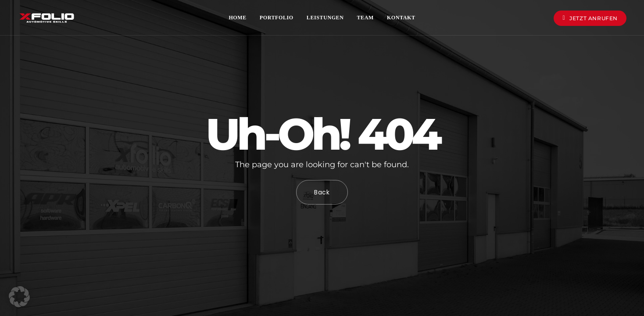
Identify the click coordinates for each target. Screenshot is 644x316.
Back (322, 192)
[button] (19, 297)
